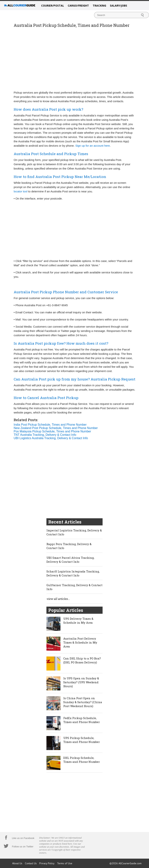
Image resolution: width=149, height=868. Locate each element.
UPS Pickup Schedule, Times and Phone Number (82, 740)
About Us (17, 863)
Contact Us (31, 863)
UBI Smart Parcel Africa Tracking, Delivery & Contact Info (70, 560)
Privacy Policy (47, 863)
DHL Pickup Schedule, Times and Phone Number (82, 760)
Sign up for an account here (92, 146)
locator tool (20, 191)
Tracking (99, 6)
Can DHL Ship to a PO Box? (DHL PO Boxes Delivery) (82, 660)
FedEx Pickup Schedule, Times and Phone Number (82, 720)
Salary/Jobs (118, 6)
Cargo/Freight (78, 6)
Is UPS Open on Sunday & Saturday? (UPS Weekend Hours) (81, 682)
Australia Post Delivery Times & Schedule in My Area (80, 642)
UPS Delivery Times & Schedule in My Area (78, 621)
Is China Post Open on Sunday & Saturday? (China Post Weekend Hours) (83, 702)
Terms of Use (65, 863)
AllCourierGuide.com (130, 863)
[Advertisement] (74, 61)
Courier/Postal (53, 6)
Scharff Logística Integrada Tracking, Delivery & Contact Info (73, 573)
